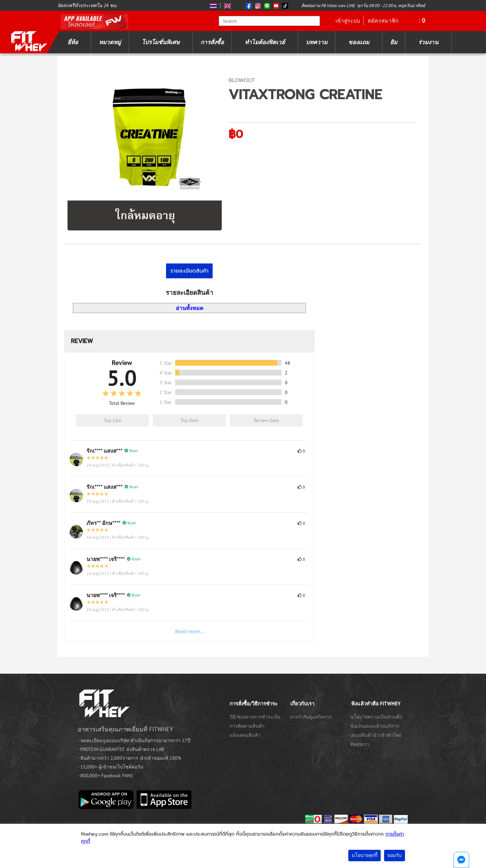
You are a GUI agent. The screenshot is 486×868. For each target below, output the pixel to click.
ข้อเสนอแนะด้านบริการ (375, 726)
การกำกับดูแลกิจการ (311, 717)
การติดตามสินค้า (247, 726)
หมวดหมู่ (110, 42)
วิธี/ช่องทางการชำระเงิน (255, 717)
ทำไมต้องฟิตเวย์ (265, 42)
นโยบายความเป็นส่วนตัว (376, 717)
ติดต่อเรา (360, 744)
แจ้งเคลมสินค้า (245, 735)
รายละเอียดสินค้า (190, 271)
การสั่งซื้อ (212, 42)
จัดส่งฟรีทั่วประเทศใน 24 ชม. (87, 5)
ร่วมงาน (428, 42)
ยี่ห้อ (73, 42)
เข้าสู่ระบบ (348, 21)
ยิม (394, 42)
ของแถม (359, 42)
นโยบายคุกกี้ (364, 855)
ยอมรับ (395, 855)
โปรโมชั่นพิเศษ (161, 42)
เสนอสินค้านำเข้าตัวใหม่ (376, 735)
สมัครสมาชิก (383, 21)
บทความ (317, 42)
